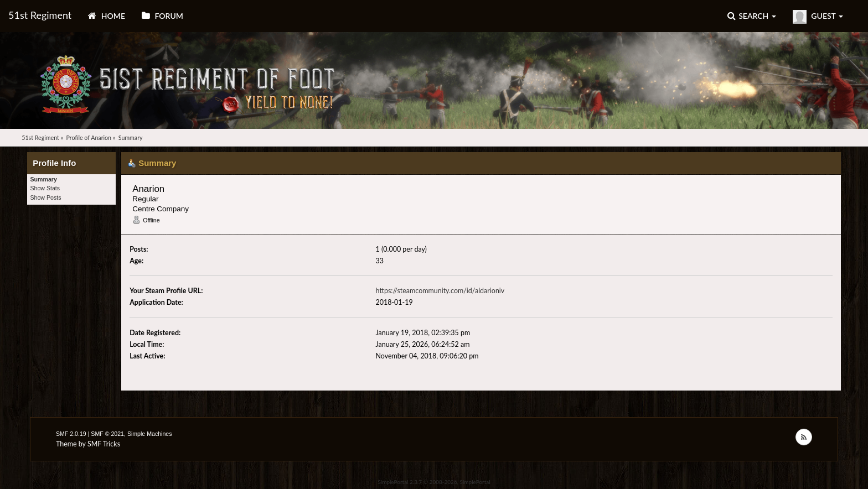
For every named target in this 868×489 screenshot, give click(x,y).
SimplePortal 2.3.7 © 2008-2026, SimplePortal (434, 482)
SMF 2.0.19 (71, 434)
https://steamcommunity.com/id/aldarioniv (440, 291)
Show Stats (45, 188)
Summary (44, 179)
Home (107, 16)
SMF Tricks (104, 444)
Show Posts (46, 197)
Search (752, 16)
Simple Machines (150, 434)
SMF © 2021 (107, 434)
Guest (818, 17)
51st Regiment (40, 15)
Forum (162, 16)
